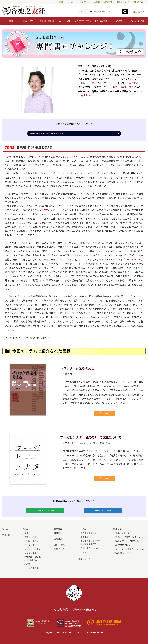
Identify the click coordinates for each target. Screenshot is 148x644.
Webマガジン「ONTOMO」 (128, 541)
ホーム (5, 529)
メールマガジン (83, 2)
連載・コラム (60, 545)
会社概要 (83, 529)
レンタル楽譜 (101, 21)
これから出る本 (137, 21)
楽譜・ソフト (29, 21)
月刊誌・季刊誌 (47, 21)
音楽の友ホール (66, 2)
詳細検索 (138, 12)
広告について (123, 2)
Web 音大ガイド (123, 553)
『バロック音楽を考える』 (44, 210)
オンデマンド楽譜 (83, 21)
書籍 (11, 21)
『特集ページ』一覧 (103, 510)
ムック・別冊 (65, 21)
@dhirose (86, 95)
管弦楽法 (134, 83)
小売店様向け (109, 2)
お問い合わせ (138, 2)
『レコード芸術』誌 (121, 87)
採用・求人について (90, 548)
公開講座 (96, 2)
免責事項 (85, 537)
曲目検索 (58, 533)
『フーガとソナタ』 (133, 259)
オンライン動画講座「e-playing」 (131, 549)
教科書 (119, 21)
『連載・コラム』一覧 (45, 510)
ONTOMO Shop (122, 545)
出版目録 (58, 539)
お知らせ (6, 535)
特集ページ (59, 549)
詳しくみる (104, 413)
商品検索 (58, 529)
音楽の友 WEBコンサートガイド (131, 537)
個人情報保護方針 (89, 533)
